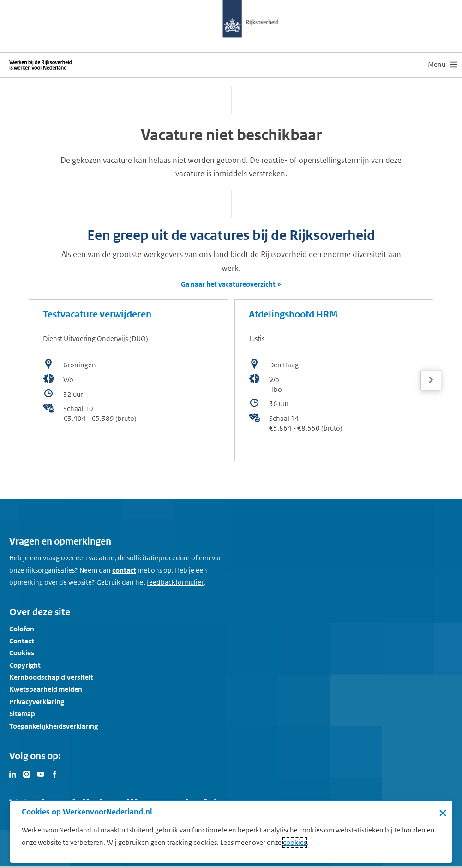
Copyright (25, 665)
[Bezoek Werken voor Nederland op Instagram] (27, 773)
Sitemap (22, 714)
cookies (295, 842)
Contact (22, 641)
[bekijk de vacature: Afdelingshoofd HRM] (334, 380)
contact (124, 570)
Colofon (22, 629)
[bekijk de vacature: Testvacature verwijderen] (128, 380)
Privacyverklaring (37, 702)
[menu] (443, 65)
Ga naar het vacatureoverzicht (228, 284)
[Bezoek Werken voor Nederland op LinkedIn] (13, 773)
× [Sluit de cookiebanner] (443, 813)
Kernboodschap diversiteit (51, 677)
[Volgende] (431, 380)
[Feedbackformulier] (175, 582)
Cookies (22, 653)
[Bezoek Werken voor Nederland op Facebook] (54, 773)
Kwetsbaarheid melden (46, 689)
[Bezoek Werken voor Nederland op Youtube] (41, 773)
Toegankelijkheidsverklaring (54, 726)
